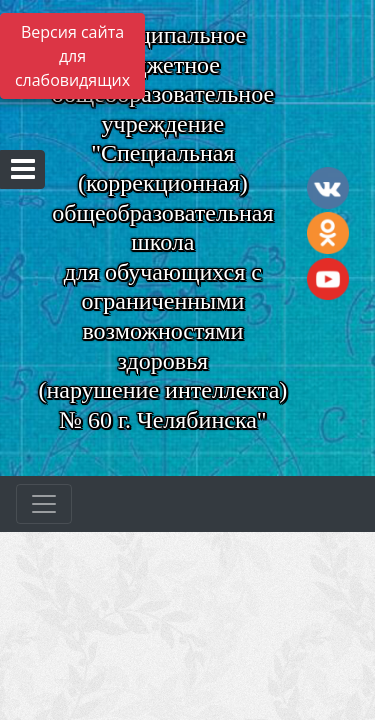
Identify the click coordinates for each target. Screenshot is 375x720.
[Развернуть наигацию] (44, 504)
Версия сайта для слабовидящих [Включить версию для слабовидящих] (72, 56)
